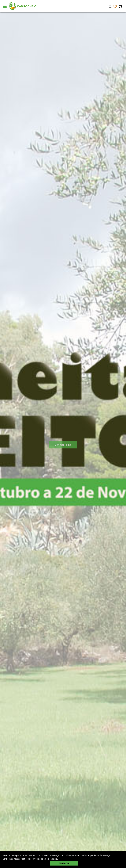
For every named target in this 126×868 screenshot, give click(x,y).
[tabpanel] (63, 440)
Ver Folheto (63, 448)
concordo (64, 863)
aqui (55, 859)
